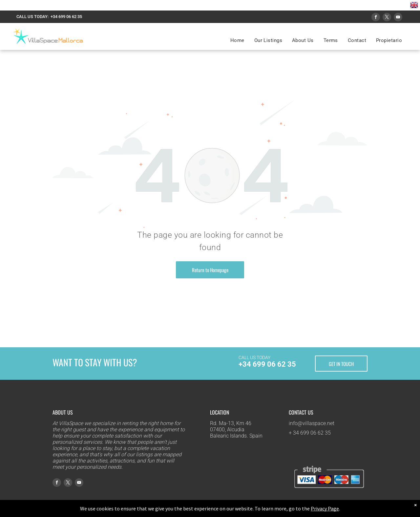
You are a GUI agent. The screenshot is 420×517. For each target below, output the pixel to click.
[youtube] (398, 18)
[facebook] (376, 18)
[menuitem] (237, 40)
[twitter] (387, 18)
